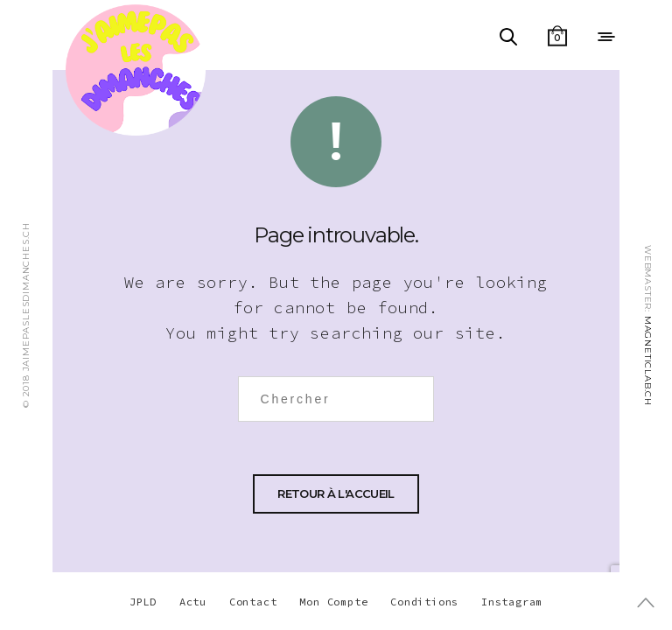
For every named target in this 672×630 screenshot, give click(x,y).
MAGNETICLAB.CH (648, 361)
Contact (253, 602)
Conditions (424, 602)
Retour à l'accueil (336, 493)
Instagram (512, 602)
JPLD (143, 602)
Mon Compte (333, 602)
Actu (193, 602)
